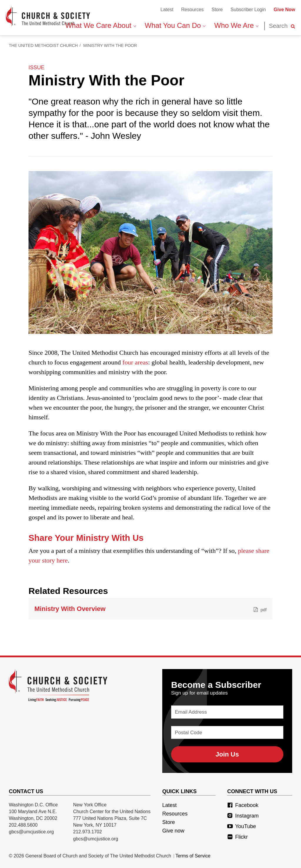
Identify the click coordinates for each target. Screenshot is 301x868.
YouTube (242, 826)
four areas (135, 362)
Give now (173, 831)
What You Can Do (175, 25)
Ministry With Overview (150, 609)
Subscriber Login (248, 10)
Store (217, 10)
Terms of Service (193, 856)
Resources (192, 10)
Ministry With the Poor (110, 45)
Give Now (284, 10)
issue (36, 67)
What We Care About (101, 25)
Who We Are (236, 25)
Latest (167, 10)
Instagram (243, 816)
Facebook (243, 805)
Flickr (238, 837)
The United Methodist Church (43, 45)
